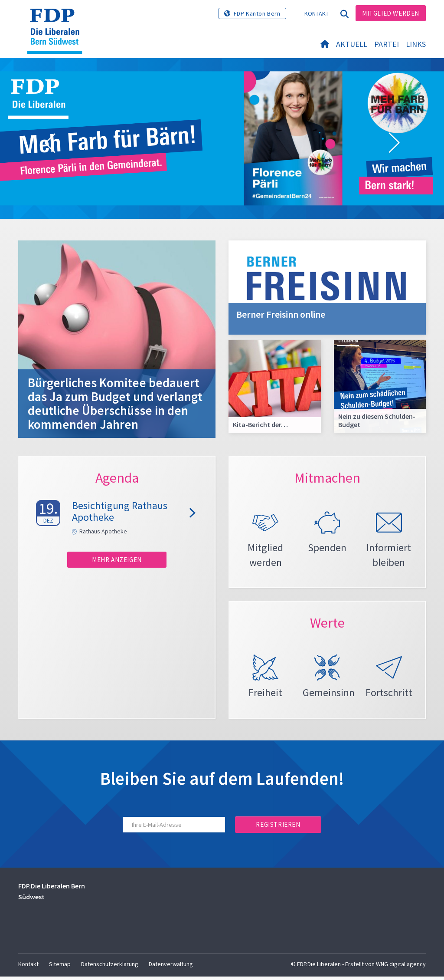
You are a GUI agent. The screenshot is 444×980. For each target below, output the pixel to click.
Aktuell (352, 44)
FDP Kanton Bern (257, 13)
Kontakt (317, 13)
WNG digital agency (401, 967)
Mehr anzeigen (117, 560)
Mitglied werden (391, 13)
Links (416, 44)
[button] (50, 143)
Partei (387, 44)
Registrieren (278, 828)
